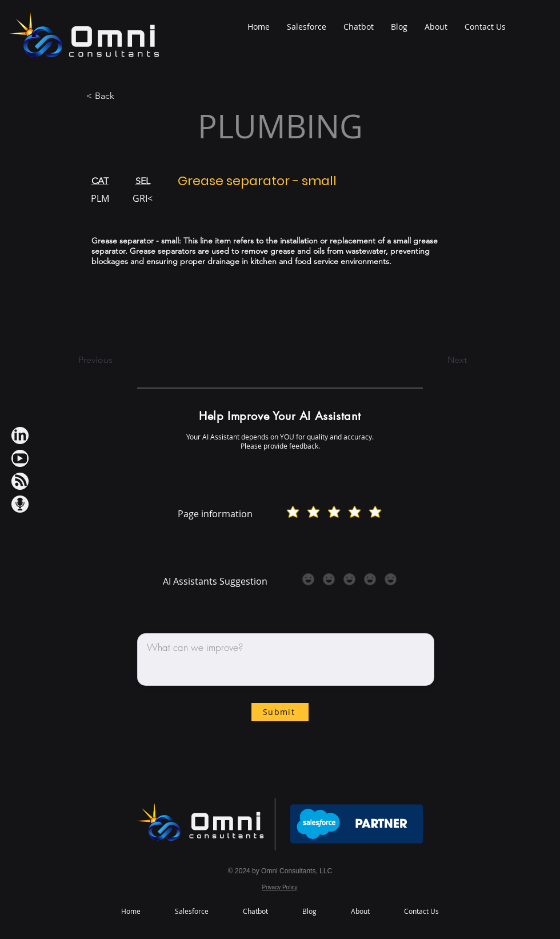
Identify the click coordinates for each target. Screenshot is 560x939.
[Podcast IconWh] (20, 504)
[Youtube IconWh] (20, 458)
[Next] (438, 361)
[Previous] (116, 361)
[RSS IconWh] (20, 481)
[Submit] (280, 712)
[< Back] (124, 96)
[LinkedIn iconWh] (20, 435)
